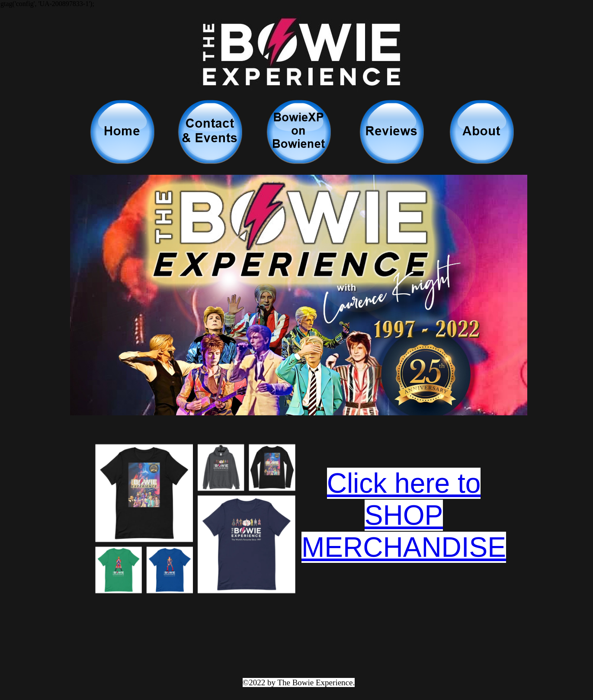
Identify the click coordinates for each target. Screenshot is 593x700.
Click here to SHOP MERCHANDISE (404, 515)
